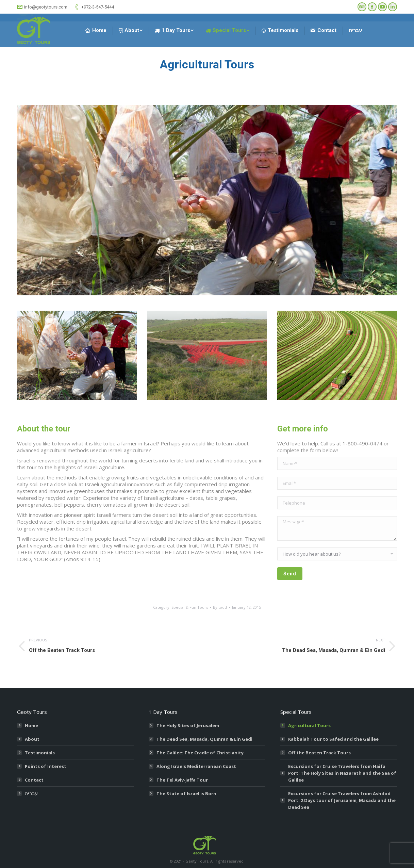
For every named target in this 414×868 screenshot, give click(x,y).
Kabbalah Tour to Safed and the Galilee (333, 739)
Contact (34, 780)
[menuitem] (96, 30)
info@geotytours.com (42, 7)
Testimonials (40, 753)
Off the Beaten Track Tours (319, 753)
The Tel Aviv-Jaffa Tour (182, 780)
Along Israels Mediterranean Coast (196, 766)
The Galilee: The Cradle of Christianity (200, 753)
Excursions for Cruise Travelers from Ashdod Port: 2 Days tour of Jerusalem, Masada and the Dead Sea (342, 800)
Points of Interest (46, 766)
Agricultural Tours (309, 725)
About (32, 739)
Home (31, 725)
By (220, 607)
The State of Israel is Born (186, 793)
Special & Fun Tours (190, 607)
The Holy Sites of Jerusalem (188, 725)
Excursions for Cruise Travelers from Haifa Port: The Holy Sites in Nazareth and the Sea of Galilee (342, 773)
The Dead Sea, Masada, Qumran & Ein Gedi (204, 739)
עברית (31, 793)
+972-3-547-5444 (94, 7)
